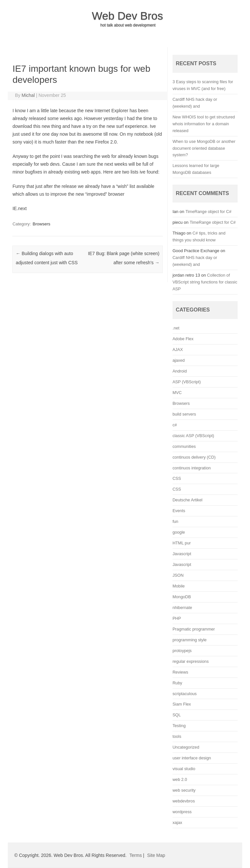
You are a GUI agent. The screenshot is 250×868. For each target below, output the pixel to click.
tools (177, 736)
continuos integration (192, 468)
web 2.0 (180, 779)
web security (184, 790)
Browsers (41, 224)
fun (175, 521)
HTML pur (182, 543)
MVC (177, 393)
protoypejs (182, 651)
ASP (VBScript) (187, 382)
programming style (190, 640)
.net (176, 328)
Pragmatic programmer (194, 629)
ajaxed (179, 360)
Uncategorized (186, 747)
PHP (177, 618)
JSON (178, 575)
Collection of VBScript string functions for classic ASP (205, 282)
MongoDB (182, 597)
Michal (28, 95)
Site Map (156, 855)
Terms (136, 855)
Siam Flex (182, 704)
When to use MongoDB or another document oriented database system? (204, 148)
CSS (177, 478)
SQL (177, 715)
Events (179, 511)
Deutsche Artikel (187, 500)
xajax (177, 822)
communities (184, 446)
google (179, 532)
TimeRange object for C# (208, 212)
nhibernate (182, 608)
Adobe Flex (183, 339)
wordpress (182, 812)
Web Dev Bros (127, 16)
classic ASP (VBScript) (193, 436)
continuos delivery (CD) (194, 457)
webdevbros (184, 801)
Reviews (180, 672)
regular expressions (191, 661)
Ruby (177, 683)
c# (175, 425)
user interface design (192, 758)
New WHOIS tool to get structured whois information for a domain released (204, 124)
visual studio (184, 769)
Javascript (182, 554)
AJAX (178, 350)
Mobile (179, 586)
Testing (179, 726)
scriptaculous (185, 694)
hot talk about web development (128, 25)
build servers (184, 414)
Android (180, 371)
